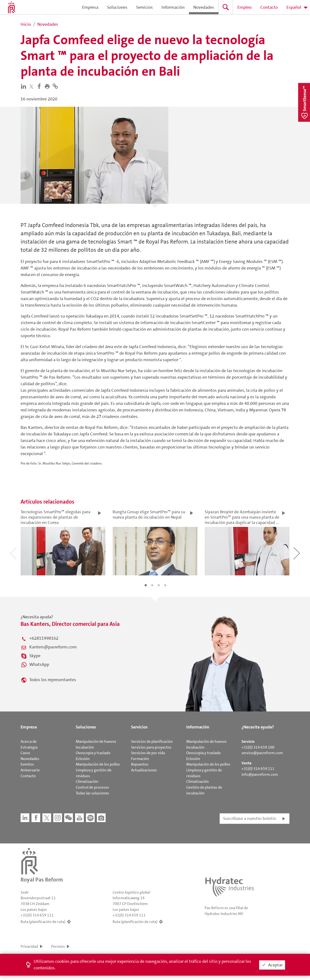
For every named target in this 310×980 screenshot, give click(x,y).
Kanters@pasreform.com (53, 647)
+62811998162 (44, 638)
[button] (48, 86)
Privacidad (29, 946)
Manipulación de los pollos (98, 764)
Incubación (85, 747)
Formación (140, 759)
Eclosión (83, 759)
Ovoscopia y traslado (93, 753)
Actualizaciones (144, 770)
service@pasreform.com (262, 753)
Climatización (87, 781)
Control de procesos (92, 787)
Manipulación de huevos (96, 741)
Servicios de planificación (152, 741)
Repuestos (140, 764)
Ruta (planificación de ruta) (43, 922)
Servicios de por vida (148, 753)
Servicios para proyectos (151, 747)
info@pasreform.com (260, 774)
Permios (58, 946)
